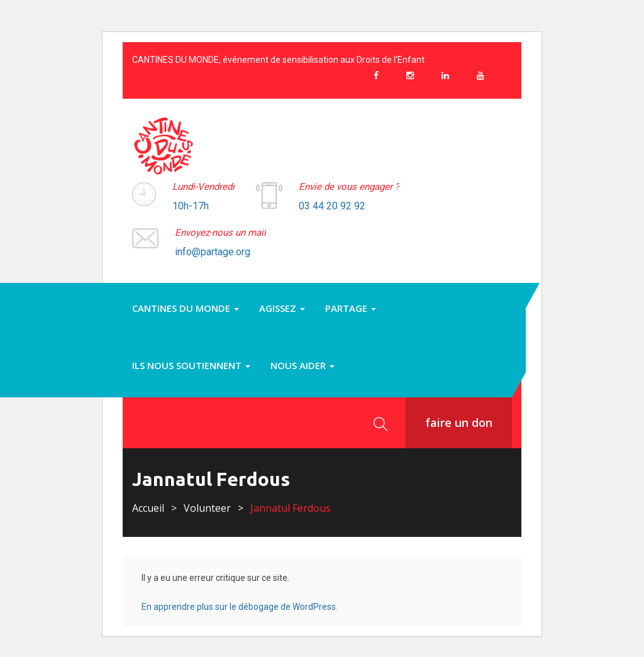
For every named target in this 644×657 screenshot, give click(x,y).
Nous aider (303, 365)
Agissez (282, 308)
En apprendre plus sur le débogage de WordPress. (240, 607)
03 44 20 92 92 (332, 206)
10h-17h (191, 206)
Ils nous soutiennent (191, 365)
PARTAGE (351, 308)
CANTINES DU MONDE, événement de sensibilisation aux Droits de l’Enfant (278, 60)
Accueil (148, 508)
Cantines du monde (186, 308)
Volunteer (207, 508)
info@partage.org (213, 252)
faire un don (459, 422)
